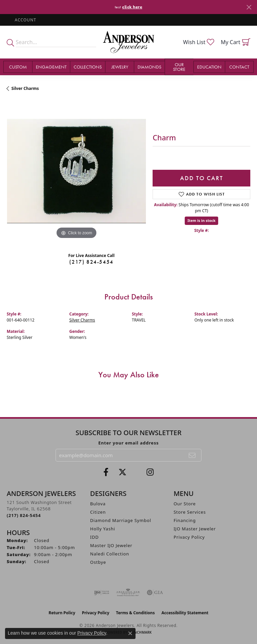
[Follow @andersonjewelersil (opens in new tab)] (150, 472)
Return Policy (62, 613)
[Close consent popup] (130, 633)
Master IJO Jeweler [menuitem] (111, 545)
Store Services (190, 512)
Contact (239, 67)
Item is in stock (201, 220)
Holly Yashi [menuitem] (103, 529)
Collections (88, 67)
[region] (76, 171)
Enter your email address (129, 443)
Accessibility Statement (185, 613)
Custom (18, 67)
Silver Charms (25, 88)
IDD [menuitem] (94, 537)
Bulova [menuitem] (98, 504)
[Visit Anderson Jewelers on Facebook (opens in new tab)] (106, 472)
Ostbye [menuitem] (98, 562)
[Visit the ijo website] (102, 593)
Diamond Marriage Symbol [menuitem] (120, 520)
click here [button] (132, 7)
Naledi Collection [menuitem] (110, 554)
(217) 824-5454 (91, 262)
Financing (185, 520)
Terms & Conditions (136, 613)
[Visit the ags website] (128, 593)
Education (209, 67)
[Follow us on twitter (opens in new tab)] (122, 472)
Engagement (51, 67)
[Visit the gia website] (155, 593)
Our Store (179, 67)
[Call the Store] (24, 515)
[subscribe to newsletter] (192, 455)
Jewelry (120, 67)
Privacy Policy (189, 537)
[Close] (249, 7)
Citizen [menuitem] (98, 512)
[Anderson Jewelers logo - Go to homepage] (128, 42)
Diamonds (149, 67)
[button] (25, 20)
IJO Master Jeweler (195, 529)
